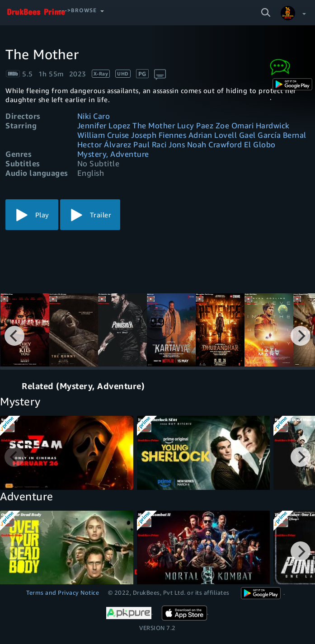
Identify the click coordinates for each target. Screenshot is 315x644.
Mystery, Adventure (113, 154)
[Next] (301, 336)
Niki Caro (94, 116)
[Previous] (14, 336)
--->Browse (78, 10)
